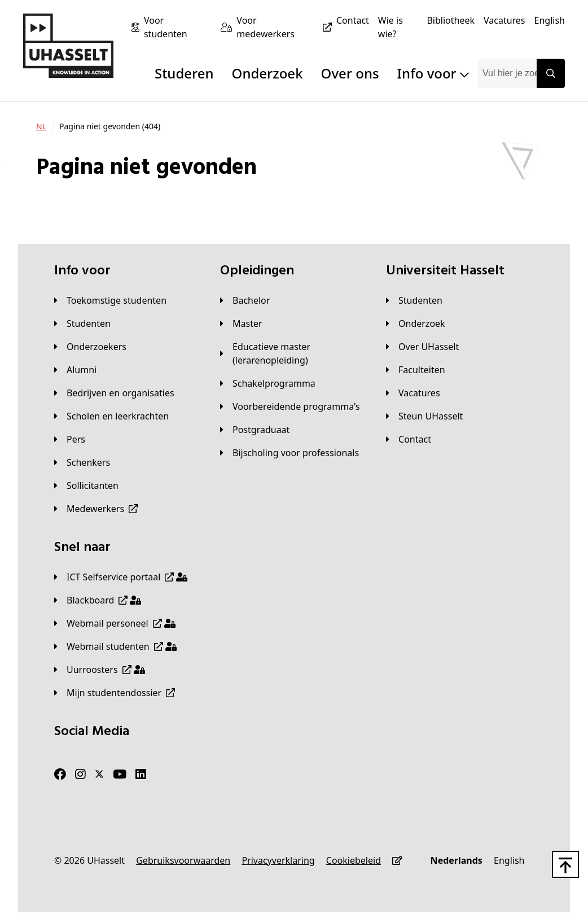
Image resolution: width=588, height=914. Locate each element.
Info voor (433, 73)
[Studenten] (82, 323)
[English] (550, 20)
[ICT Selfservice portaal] (121, 577)
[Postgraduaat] (255, 430)
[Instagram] (80, 775)
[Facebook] (60, 775)
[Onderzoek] (416, 323)
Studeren (184, 73)
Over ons (350, 73)
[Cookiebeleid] (354, 860)
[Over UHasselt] (422, 347)
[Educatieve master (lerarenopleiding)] (294, 353)
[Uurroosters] (100, 670)
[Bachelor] (245, 300)
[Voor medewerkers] (286, 27)
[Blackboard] (98, 600)
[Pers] (70, 439)
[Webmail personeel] (115, 623)
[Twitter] (99, 775)
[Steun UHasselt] (424, 416)
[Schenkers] (82, 462)
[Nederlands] (457, 860)
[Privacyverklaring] (278, 860)
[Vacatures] (504, 20)
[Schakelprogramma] (268, 383)
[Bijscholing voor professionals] (289, 453)
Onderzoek (267, 73)
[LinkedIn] (141, 775)
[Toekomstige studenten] (110, 300)
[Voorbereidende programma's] (290, 406)
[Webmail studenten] (115, 646)
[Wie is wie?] (398, 27)
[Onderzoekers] (90, 347)
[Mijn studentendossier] (115, 693)
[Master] (241, 323)
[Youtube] (120, 775)
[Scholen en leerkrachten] (111, 416)
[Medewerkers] (96, 509)
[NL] (41, 126)
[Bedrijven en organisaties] (114, 393)
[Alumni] (75, 370)
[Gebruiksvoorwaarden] (183, 860)
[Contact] (353, 20)
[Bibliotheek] (451, 20)
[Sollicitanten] (86, 486)
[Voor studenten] (178, 27)
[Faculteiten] (416, 370)
